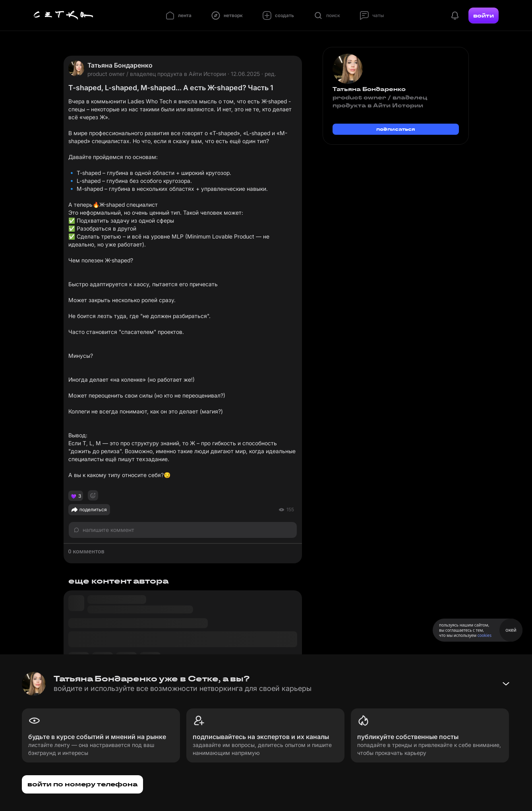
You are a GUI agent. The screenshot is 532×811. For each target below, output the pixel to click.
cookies (485, 635)
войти (484, 16)
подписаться (396, 129)
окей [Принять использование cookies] (511, 630)
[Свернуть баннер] (506, 684)
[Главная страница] (64, 16)
